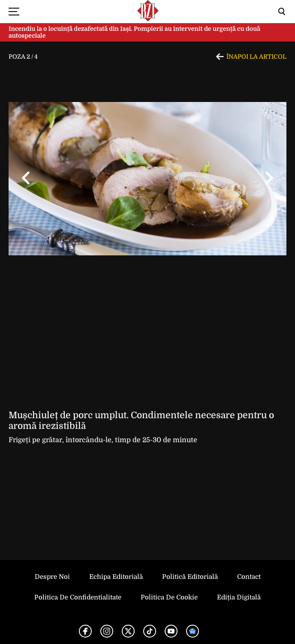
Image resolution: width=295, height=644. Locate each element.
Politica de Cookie (169, 597)
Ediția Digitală (239, 597)
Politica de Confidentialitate (78, 597)
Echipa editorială (116, 577)
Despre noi (52, 577)
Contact (249, 577)
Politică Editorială (190, 577)
